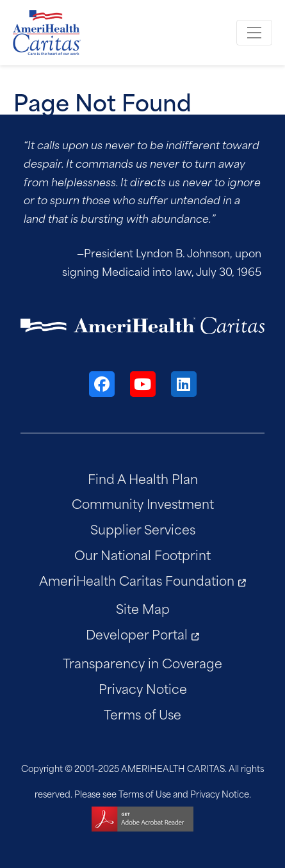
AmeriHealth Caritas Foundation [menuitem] (137, 580)
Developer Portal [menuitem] (137, 633)
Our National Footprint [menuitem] (142, 554)
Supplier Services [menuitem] (143, 528)
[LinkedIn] (184, 384)
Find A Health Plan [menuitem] (143, 478)
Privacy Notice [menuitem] (143, 688)
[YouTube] (143, 384)
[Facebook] (102, 384)
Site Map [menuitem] (143, 608)
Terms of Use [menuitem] (142, 713)
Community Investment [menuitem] (143, 503)
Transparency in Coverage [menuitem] (142, 662)
